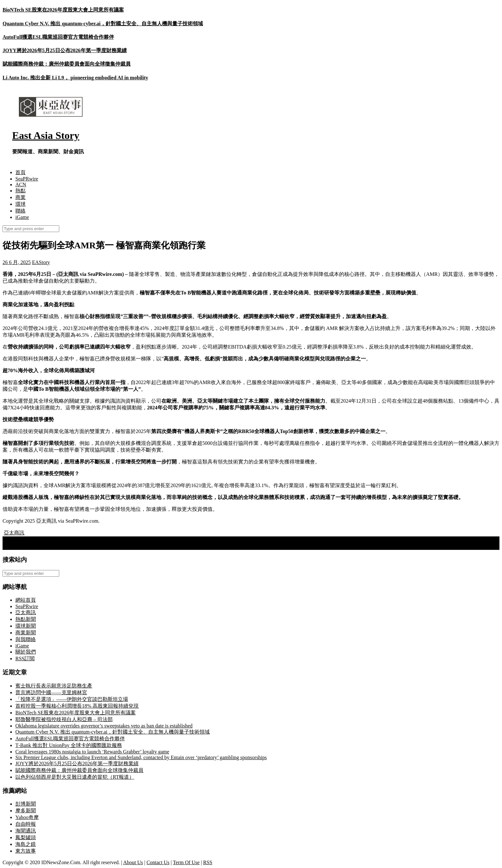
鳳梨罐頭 (26, 837)
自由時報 (26, 824)
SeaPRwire (27, 179)
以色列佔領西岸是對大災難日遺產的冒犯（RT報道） (75, 777)
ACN (21, 185)
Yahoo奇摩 (27, 817)
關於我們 (26, 652)
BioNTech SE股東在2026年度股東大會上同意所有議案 (63, 10)
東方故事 (26, 851)
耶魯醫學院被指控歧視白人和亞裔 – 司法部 (64, 719)
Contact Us (158, 862)
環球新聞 (26, 626)
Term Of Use (186, 862)
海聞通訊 (26, 831)
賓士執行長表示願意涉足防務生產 (54, 686)
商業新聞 (26, 633)
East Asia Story (46, 135)
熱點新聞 (26, 619)
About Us (133, 862)
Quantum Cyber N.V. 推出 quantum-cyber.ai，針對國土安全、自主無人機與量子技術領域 (103, 24)
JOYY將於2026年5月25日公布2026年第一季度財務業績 (65, 50)
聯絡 (20, 211)
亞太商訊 (14, 533)
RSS (208, 862)
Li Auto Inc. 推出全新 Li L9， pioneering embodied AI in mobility (75, 78)
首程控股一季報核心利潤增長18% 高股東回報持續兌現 (77, 706)
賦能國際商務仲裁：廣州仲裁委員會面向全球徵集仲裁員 (67, 64)
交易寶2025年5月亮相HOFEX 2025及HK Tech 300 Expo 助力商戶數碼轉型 (88, 539)
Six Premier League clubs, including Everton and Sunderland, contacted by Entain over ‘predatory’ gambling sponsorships (141, 757)
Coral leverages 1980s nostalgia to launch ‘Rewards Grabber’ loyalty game (92, 752)
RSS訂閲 (25, 659)
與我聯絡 (26, 639)
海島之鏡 (26, 844)
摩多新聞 (26, 811)
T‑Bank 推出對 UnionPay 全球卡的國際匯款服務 (69, 745)
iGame (22, 217)
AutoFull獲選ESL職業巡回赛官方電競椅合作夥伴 (58, 37)
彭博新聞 (26, 804)
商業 (20, 197)
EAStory (41, 262)
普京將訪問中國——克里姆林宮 (51, 692)
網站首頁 (26, 600)
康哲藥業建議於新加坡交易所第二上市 (49, 546)
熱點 (20, 191)
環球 (20, 204)
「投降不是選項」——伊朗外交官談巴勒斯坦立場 (72, 699)
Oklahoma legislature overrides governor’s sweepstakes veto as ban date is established (104, 726)
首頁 (20, 172)
